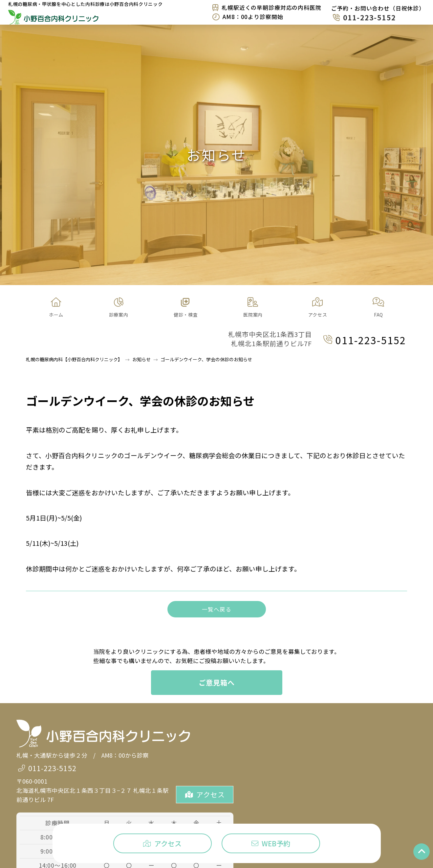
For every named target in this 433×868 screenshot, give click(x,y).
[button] (119, 308)
